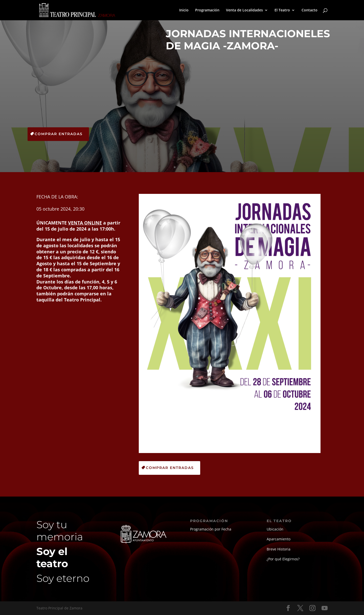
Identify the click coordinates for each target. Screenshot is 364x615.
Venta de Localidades (244, 10)
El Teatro (282, 10)
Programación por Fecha (211, 529)
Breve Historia (279, 549)
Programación (207, 10)
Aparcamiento (279, 539)
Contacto (310, 10)
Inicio (184, 10)
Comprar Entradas (59, 134)
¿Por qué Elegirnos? (283, 559)
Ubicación (275, 529)
